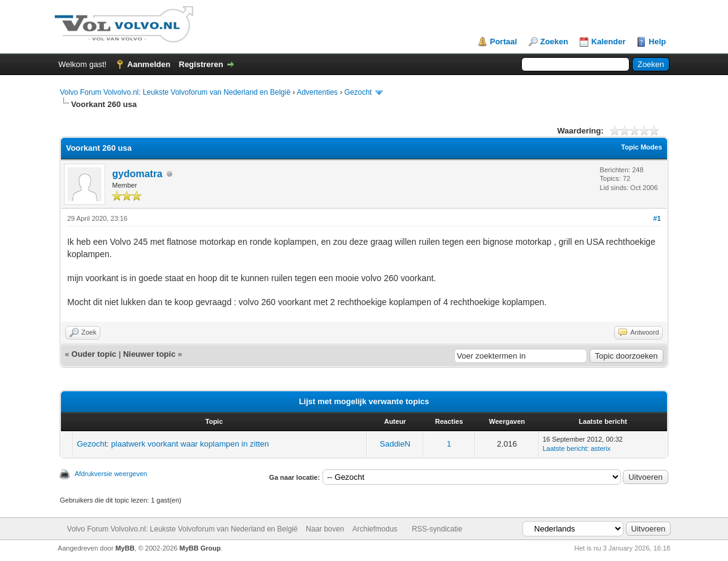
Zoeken (554, 42)
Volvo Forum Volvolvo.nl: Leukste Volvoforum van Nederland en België (175, 92)
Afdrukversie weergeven (111, 474)
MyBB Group (200, 548)
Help (657, 42)
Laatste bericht (565, 448)
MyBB (125, 548)
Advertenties (317, 92)
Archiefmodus (374, 529)
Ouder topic (94, 354)
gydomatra (137, 174)
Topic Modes (641, 147)
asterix (601, 448)
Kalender (609, 42)
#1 (657, 218)
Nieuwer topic (149, 354)
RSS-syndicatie (437, 529)
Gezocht (358, 92)
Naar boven (325, 529)
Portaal (503, 42)
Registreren (201, 64)
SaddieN (395, 444)
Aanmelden (149, 64)
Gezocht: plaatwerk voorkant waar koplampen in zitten (173, 444)
